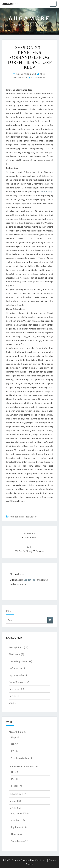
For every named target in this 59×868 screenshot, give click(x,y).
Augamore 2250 (20, 813)
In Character (15, 668)
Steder (15, 786)
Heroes (15, 834)
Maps (14, 737)
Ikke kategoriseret (19, 661)
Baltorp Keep (46, 192)
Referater (31, 517)
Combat (16, 820)
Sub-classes (17, 841)
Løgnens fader (16, 675)
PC (13, 751)
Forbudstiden (16, 794)
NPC (14, 744)
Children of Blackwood (21, 766)
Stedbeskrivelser (20, 758)
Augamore (10, 4)
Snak (11, 703)
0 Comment (38, 78)
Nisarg (30, 864)
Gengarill (14, 801)
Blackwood (15, 654)
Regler (12, 696)
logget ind (29, 580)
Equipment (17, 827)
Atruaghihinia (17, 517)
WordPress (41, 860)
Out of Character (18, 682)
